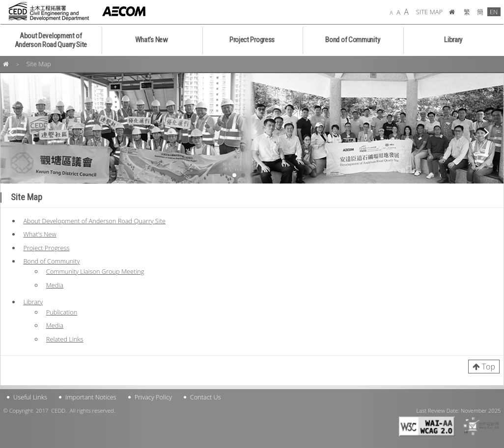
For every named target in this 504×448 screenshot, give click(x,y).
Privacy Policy (153, 397)
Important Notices (91, 397)
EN (494, 12)
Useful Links (30, 397)
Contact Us (206, 397)
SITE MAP (429, 12)
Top (489, 367)
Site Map (39, 64)
